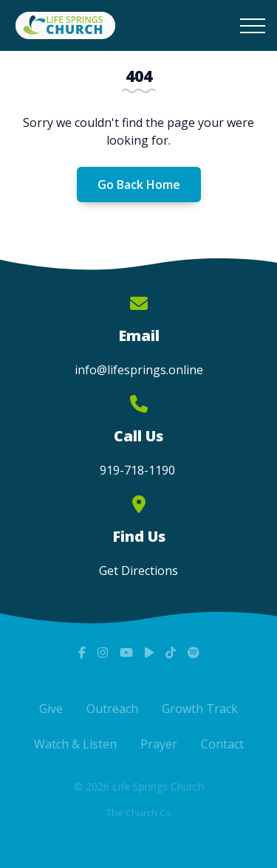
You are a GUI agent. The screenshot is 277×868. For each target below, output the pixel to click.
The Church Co (139, 813)
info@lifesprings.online (139, 370)
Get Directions (138, 571)
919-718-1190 (139, 470)
